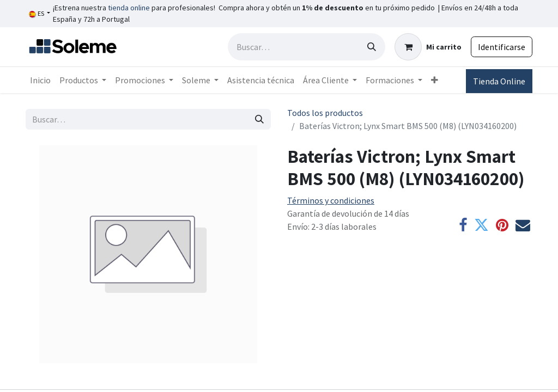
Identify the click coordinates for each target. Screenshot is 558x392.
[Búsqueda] (372, 47)
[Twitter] (481, 226)
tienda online (129, 8)
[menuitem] (40, 80)
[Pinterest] (502, 226)
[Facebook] (463, 226)
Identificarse (502, 47)
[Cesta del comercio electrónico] (428, 47)
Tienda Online (499, 81)
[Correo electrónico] (523, 226)
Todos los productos (325, 113)
